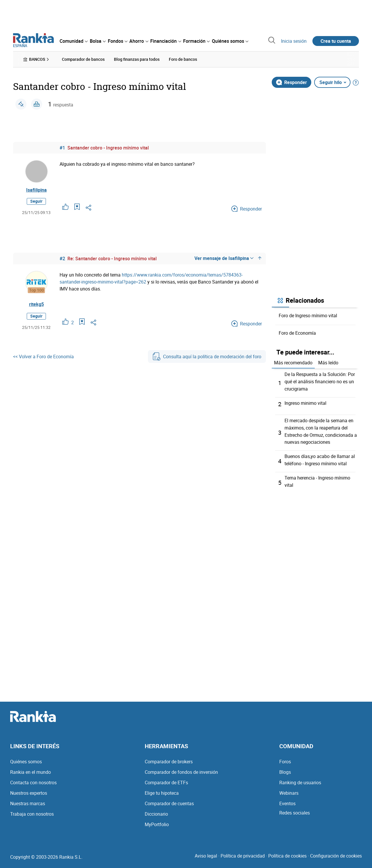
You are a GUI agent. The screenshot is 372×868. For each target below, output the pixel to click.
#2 (62, 259)
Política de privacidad (243, 853)
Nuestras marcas (28, 801)
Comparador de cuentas (169, 801)
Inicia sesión (294, 41)
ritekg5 (36, 304)
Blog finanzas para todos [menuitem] (137, 59)
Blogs (285, 769)
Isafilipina (36, 190)
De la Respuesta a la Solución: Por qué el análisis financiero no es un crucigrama (320, 381)
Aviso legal (206, 853)
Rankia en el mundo (31, 769)
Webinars (289, 790)
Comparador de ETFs (166, 780)
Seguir (36, 201)
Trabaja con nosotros (32, 811)
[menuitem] (74, 41)
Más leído (328, 363)
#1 (62, 147)
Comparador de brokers (169, 759)
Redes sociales (295, 810)
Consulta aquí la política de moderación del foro (207, 357)
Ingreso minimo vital (305, 402)
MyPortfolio (157, 821)
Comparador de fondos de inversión (181, 769)
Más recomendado (293, 363)
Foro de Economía (297, 333)
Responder (291, 82)
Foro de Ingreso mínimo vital (308, 315)
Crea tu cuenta (336, 41)
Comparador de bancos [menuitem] (83, 59)
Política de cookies (287, 853)
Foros (285, 759)
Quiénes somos (26, 759)
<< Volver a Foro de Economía (43, 357)
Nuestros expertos (29, 790)
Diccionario (156, 811)
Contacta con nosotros (33, 780)
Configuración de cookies (336, 853)
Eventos (287, 801)
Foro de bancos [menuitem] (183, 59)
